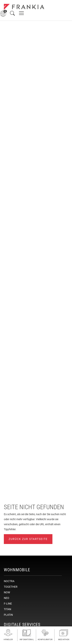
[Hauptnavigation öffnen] (21, 13)
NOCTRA (9, 581)
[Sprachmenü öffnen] (4, 13)
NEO (7, 598)
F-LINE (8, 604)
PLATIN (8, 615)
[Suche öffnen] (12, 13)
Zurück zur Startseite (28, 539)
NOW (7, 592)
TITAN (7, 609)
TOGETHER (11, 587)
